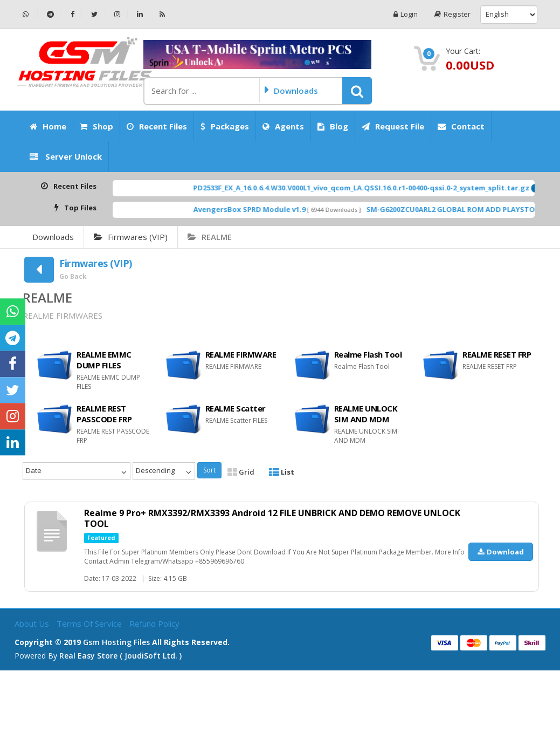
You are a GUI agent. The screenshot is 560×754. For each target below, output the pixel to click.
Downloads (53, 237)
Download (501, 552)
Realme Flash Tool (368, 354)
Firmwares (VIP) (131, 237)
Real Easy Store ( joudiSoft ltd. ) (120, 656)
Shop (96, 126)
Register (452, 14)
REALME (210, 237)
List (282, 472)
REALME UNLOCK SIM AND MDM (366, 414)
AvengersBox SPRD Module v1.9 (265, 209)
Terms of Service (90, 623)
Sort (209, 470)
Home (48, 126)
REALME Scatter (236, 408)
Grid (241, 472)
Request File (393, 126)
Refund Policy (154, 623)
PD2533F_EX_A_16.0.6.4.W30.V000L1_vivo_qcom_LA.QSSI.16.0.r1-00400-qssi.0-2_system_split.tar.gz (377, 188)
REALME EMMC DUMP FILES (104, 360)
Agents (283, 126)
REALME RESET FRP (497, 354)
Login (406, 14)
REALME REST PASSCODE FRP (104, 414)
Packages (225, 126)
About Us (33, 623)
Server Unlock (66, 156)
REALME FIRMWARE (241, 354)
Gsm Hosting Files (116, 642)
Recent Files (157, 126)
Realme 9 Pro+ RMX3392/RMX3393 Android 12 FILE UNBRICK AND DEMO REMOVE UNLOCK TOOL (272, 518)
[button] (357, 91)
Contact (461, 126)
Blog (333, 126)
